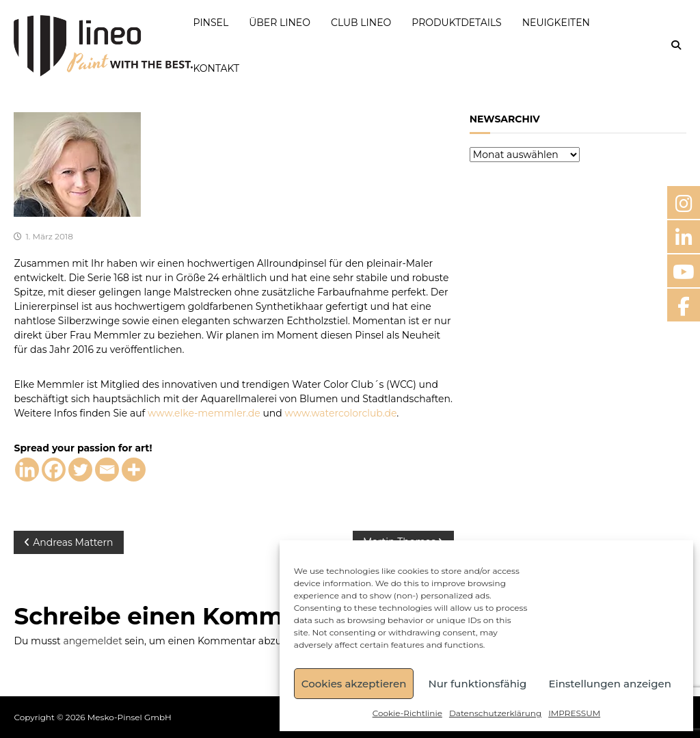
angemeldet (92, 641)
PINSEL (211, 23)
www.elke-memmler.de (204, 413)
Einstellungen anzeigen (610, 684)
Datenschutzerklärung (495, 713)
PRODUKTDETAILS (456, 23)
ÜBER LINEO (280, 23)
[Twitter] (80, 470)
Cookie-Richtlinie (407, 713)
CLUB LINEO (361, 23)
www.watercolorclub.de (340, 413)
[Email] (107, 470)
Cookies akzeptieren (354, 684)
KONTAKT (216, 68)
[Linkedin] (27, 470)
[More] (134, 470)
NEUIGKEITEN (556, 23)
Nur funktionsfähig (477, 684)
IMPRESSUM (574, 713)
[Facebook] (54, 470)
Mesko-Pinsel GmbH (130, 717)
